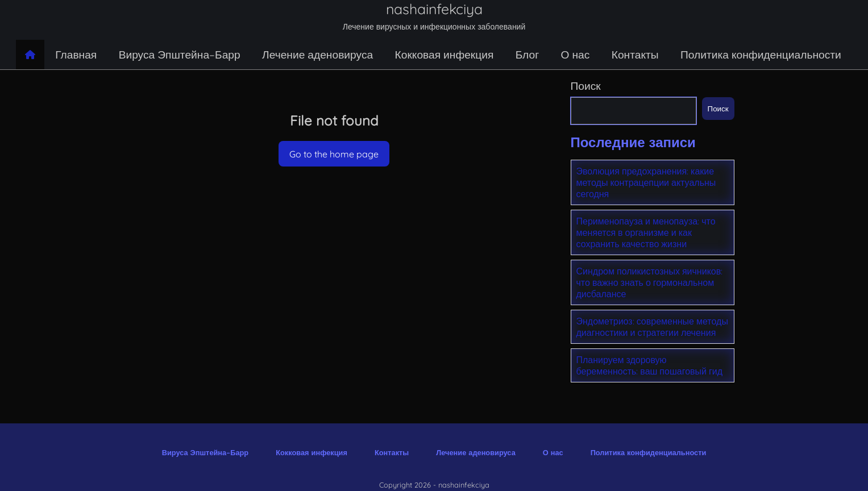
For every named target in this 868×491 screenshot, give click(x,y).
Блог (527, 55)
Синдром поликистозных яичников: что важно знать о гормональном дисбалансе (650, 282)
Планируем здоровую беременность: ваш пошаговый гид (650, 365)
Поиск (586, 86)
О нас (576, 55)
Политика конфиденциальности (761, 55)
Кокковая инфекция (445, 55)
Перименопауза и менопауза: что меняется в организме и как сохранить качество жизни (646, 232)
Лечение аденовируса (317, 55)
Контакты (635, 55)
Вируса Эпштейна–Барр (180, 55)
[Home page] (30, 55)
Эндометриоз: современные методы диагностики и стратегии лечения (652, 327)
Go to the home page (334, 154)
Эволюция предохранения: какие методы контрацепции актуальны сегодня (646, 182)
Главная (76, 55)
